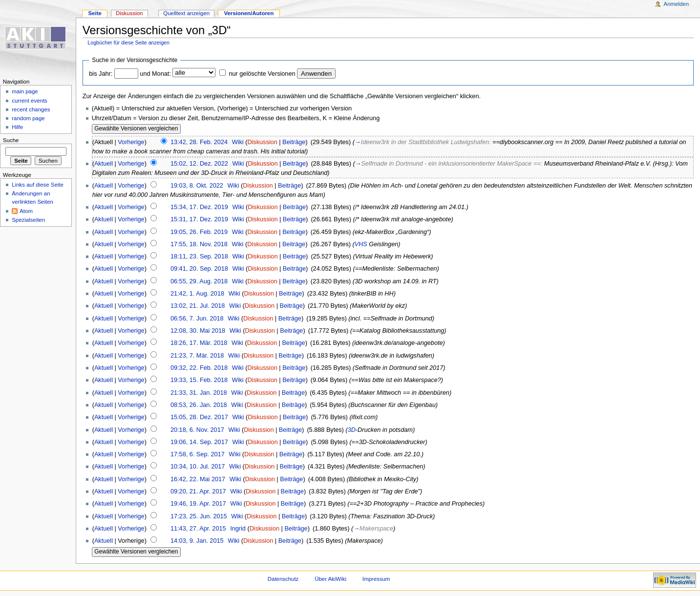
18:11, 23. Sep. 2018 (199, 256)
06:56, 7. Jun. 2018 (197, 319)
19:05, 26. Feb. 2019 (199, 232)
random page (28, 118)
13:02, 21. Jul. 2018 (198, 306)
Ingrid (238, 529)
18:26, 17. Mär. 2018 (199, 343)
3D (352, 430)
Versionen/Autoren (249, 13)
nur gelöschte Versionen (262, 74)
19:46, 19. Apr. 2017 (198, 504)
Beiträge (294, 142)
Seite (95, 13)
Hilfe (17, 127)
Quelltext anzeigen (186, 13)
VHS (361, 244)
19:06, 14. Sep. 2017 (199, 442)
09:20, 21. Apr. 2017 (198, 491)
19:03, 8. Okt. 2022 (197, 186)
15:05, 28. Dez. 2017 (199, 417)
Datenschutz (283, 579)
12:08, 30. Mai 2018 (198, 331)
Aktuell (104, 164)
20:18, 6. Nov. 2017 (197, 430)
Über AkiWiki (330, 579)
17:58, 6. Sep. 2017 (198, 454)
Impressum (376, 579)
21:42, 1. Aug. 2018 (197, 294)
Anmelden (677, 4)
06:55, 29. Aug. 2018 (199, 281)
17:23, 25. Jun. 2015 (199, 516)
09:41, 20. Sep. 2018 (199, 269)
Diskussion (262, 142)
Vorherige (131, 142)
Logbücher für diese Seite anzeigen (128, 43)
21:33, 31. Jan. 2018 (199, 393)
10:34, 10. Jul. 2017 (198, 467)
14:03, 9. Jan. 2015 (197, 541)
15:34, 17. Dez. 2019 (199, 207)
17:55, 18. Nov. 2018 (199, 244)
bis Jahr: (101, 74)
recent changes (31, 109)
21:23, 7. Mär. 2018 (197, 356)
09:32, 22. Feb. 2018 (199, 368)
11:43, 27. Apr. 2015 (198, 529)
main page (25, 91)
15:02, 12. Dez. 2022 (199, 164)
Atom (26, 211)
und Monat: (155, 74)
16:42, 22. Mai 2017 (198, 479)
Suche (11, 140)
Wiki (238, 142)
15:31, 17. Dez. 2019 (199, 219)
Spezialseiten (28, 220)
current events (30, 101)
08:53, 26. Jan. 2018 (199, 405)
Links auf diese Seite (38, 185)
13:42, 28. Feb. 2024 (199, 142)
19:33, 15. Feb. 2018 (199, 380)
